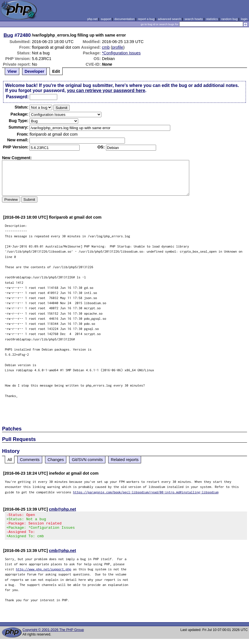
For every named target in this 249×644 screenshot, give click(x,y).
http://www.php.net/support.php (43, 574)
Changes (56, 460)
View (12, 71)
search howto (193, 19)
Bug (8, 35)
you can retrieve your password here (106, 90)
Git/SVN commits (87, 460)
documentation (124, 19)
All (10, 460)
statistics (212, 19)
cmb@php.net (63, 509)
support (106, 19)
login (244, 19)
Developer (35, 71)
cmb (106, 47)
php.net (92, 19)
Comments (30, 460)
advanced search (169, 19)
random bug (229, 19)
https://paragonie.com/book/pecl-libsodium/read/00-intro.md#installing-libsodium (146, 492)
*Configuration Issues (121, 53)
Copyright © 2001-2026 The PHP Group (53, 635)
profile (118, 47)
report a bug (146, 19)
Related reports (125, 460)
